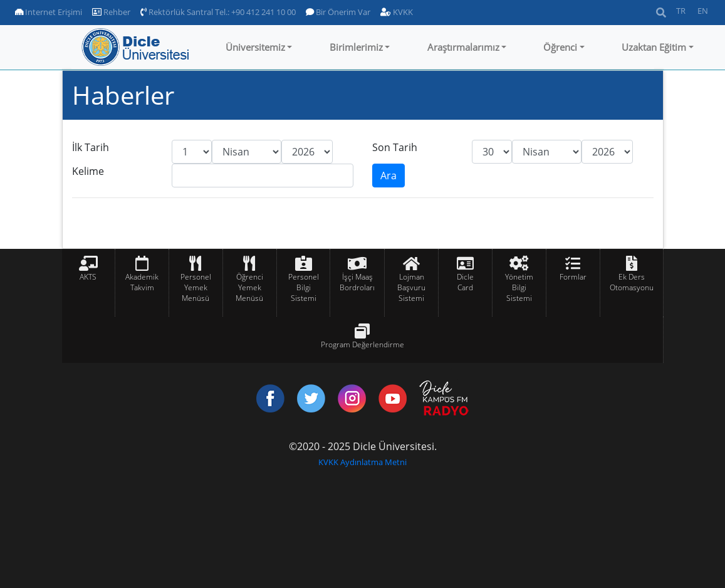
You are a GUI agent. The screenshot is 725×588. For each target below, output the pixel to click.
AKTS (88, 277)
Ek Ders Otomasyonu (632, 282)
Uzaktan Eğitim (654, 47)
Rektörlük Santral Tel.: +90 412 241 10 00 (218, 12)
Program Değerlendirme (362, 344)
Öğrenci (560, 47)
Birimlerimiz (356, 47)
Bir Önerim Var (338, 12)
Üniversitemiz (255, 47)
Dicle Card (465, 282)
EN (703, 11)
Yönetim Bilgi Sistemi (519, 287)
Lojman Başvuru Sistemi (411, 287)
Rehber (111, 12)
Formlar (573, 277)
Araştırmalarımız (463, 47)
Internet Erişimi (49, 12)
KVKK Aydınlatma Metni (362, 462)
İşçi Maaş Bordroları (357, 282)
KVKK (397, 12)
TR (681, 11)
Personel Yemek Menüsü (196, 287)
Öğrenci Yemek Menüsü (249, 287)
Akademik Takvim (142, 282)
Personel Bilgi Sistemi (304, 287)
